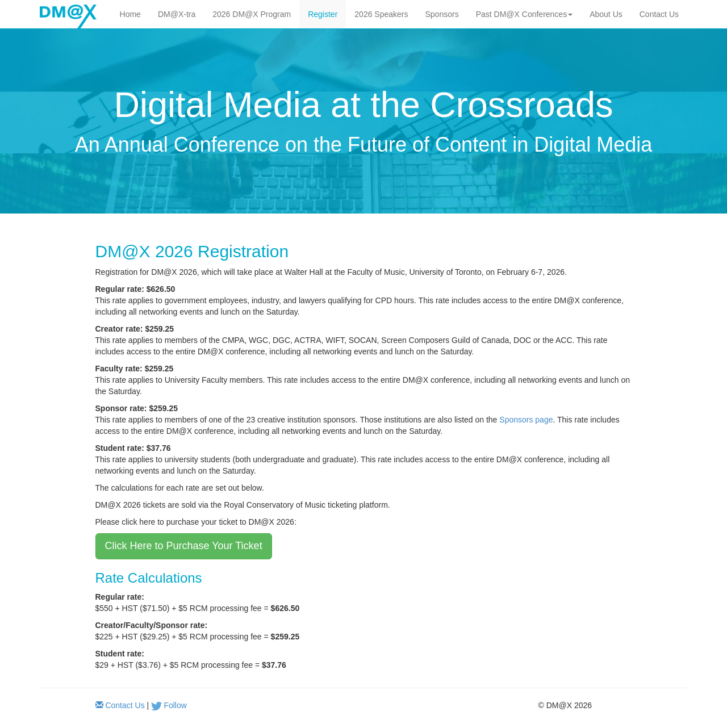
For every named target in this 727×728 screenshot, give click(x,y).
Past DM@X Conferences (525, 14)
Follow (175, 705)
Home (130, 14)
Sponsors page (526, 420)
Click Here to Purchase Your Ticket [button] (184, 546)
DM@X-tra (177, 14)
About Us (606, 14)
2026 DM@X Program (252, 14)
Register (323, 14)
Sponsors (442, 14)
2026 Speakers (381, 14)
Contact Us (659, 14)
